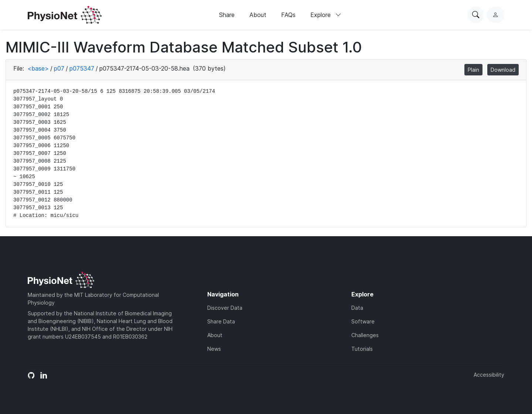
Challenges (365, 335)
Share (227, 15)
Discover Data (225, 308)
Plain (473, 70)
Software (363, 321)
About (258, 15)
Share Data (221, 321)
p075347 (82, 68)
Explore (326, 15)
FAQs (288, 15)
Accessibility (489, 375)
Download (503, 70)
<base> (38, 68)
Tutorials (362, 349)
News (214, 349)
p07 (59, 68)
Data (357, 308)
